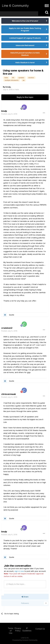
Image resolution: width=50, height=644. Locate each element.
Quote (12, 315)
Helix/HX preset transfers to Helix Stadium (25, 54)
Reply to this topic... (16, 584)
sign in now (19, 571)
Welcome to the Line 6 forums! (25, 21)
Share (25, 597)
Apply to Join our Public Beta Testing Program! (25, 29)
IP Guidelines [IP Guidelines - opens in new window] (27, 629)
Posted (9, 114)
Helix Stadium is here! (25, 62)
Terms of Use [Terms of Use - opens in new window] (11, 631)
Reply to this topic (25, 97)
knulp (8, 87)
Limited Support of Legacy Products (25, 38)
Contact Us (40, 629)
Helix (17, 89)
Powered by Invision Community (25, 640)
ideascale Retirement (25, 45)
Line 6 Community (15, 6)
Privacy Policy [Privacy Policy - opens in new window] (18, 629)
